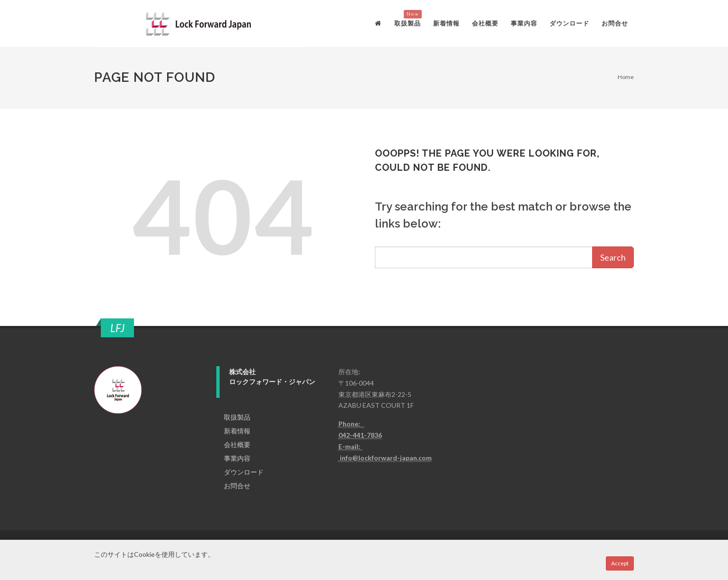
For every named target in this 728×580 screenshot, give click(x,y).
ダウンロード (244, 472)
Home (626, 77)
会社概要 (237, 444)
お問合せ (237, 486)
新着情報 (237, 431)
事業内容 (237, 458)
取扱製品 (237, 417)
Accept (620, 563)
